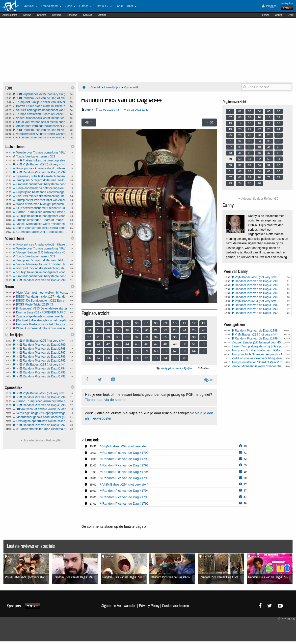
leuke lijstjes (184, 368)
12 (194, 323)
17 (118, 330)
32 (137, 337)
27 (89, 337)
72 (146, 358)
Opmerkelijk (132, 87)
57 (127, 351)
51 (194, 344)
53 (89, 351)
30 (118, 337)
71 (137, 358)
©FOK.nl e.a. (287, 619)
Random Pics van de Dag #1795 (41, 361)
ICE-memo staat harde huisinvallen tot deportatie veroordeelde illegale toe (41, 138)
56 (118, 351)
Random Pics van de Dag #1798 (41, 130)
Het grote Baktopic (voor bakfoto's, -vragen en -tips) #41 (41, 324)
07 (146, 323)
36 (175, 337)
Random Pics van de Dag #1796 (41, 357)
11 (184, 323)
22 (165, 330)
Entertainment (51, 6)
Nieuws (27, 15)
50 (184, 344)
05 (127, 323)
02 (99, 323)
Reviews (57, 15)
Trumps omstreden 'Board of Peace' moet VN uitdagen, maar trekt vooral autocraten (41, 114)
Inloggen (269, 6)
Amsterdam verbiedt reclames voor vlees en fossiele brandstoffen (41, 126)
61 (165, 351)
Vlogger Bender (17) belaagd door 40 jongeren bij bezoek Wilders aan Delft (41, 252)
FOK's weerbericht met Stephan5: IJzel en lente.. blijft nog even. (41, 208)
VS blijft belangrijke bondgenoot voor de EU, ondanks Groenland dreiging (41, 110)
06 (137, 323)
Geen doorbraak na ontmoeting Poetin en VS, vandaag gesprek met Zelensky (41, 188)
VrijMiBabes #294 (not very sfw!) (41, 365)
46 (146, 344)
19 (137, 330)
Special (95, 87)
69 (118, 358)
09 (165, 323)
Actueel (31, 6)
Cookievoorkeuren (175, 606)
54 (99, 351)
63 (184, 351)
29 (108, 337)
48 (165, 344)
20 (146, 330)
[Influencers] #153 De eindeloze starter (41, 308)
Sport (70, 6)
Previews (72, 15)
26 (203, 330)
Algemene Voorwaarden (119, 606)
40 (89, 344)
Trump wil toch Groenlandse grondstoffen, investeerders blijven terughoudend (259, 354)
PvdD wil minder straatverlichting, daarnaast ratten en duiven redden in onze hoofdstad (41, 196)
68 (108, 358)
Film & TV (104, 6)
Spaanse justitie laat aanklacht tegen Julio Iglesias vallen (41, 176)
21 (156, 330)
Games (86, 6)
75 (175, 358)
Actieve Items (10, 15)
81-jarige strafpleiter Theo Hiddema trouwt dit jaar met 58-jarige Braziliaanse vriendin (41, 429)
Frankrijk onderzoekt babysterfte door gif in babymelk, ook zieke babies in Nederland (41, 184)
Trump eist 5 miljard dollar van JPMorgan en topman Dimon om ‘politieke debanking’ (41, 102)
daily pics (167, 368)
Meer (132, 6)
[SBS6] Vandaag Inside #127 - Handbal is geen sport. (41, 297)
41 (99, 344)
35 (165, 337)
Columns (42, 15)
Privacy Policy (149, 606)
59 (146, 351)
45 (137, 344)
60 (156, 351)
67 (99, 358)
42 (108, 344)
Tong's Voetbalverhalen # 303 (41, 156)
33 (146, 337)
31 (127, 337)
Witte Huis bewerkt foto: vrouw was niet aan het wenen (41, 328)
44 (127, 344)
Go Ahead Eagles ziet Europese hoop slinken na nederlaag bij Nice (41, 232)
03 (108, 323)
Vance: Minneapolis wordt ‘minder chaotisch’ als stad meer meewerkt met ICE (41, 118)
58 (137, 351)
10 (175, 323)
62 (175, 351)
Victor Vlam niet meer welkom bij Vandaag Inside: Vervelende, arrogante (41, 293)
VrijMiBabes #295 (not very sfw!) (41, 94)
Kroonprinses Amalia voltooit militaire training (41, 168)
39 (203, 337)
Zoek (291, 15)
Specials (88, 15)
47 (156, 344)
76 (184, 358)
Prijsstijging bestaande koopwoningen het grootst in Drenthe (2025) (41, 192)
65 (203, 351)
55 (108, 351)
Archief (102, 15)
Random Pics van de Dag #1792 (41, 376)
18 (127, 330)
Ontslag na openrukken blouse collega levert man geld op (41, 421)
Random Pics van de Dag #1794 (41, 368)
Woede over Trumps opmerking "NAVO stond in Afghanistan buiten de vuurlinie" (41, 153)
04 (118, 323)
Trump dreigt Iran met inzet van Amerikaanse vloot (41, 200)
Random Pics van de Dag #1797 (41, 353)
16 (108, 330)
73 (156, 358)
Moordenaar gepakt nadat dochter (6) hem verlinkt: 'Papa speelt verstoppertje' (41, 417)
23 (175, 330)
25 (194, 330)
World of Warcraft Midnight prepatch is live (41, 204)
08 (156, 323)
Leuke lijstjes (112, 87)
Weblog (279, 15)
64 (194, 351)
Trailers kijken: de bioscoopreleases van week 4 (41, 160)
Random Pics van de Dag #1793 (41, 372)
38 (194, 337)
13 (203, 323)
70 (127, 358)
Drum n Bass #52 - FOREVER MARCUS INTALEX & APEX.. (41, 312)
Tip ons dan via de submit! (106, 400)
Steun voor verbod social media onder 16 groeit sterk (41, 122)
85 (209, 380)
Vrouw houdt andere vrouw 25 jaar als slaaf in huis (41, 409)
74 (165, 358)
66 (89, 358)
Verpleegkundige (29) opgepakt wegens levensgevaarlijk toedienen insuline (41, 413)
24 (184, 330)
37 (184, 337)
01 (89, 323)
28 (99, 337)
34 (156, 337)
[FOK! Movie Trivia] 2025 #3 (41, 305)
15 (99, 330)
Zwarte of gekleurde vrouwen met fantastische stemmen (41, 316)
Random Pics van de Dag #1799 (41, 98)
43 (118, 344)
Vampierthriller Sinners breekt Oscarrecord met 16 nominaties (41, 134)
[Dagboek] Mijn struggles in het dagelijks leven (41, 320)
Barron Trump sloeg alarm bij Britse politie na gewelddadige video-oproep (41, 106)
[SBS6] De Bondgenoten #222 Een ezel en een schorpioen (41, 301)
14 (89, 330)
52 (203, 344)
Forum (265, 15)
